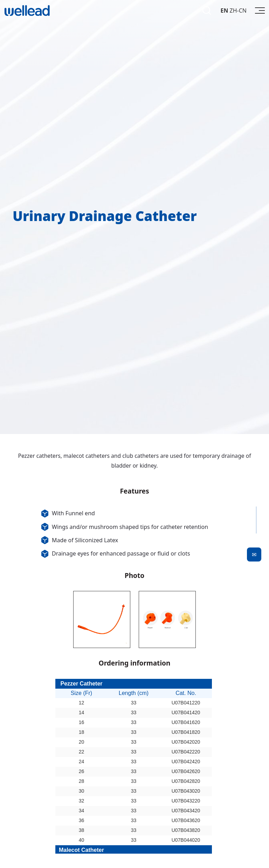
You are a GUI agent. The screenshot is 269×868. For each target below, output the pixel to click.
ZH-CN (238, 11)
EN (224, 11)
